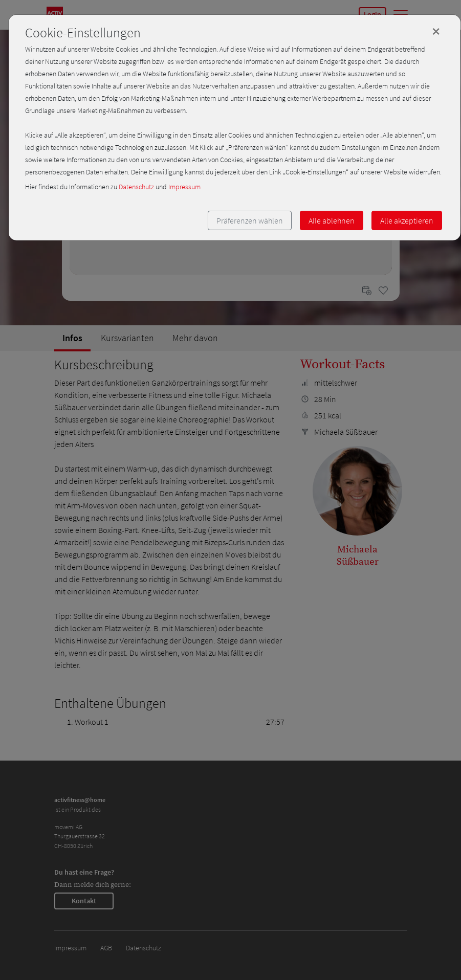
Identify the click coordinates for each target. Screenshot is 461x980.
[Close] (436, 31)
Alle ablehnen (332, 220)
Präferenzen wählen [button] (250, 220)
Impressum (184, 187)
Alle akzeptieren (407, 220)
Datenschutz (136, 187)
